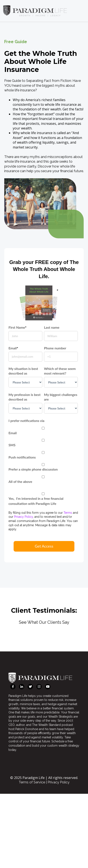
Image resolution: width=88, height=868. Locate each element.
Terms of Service (32, 782)
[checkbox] (43, 455)
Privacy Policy (23, 517)
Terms (68, 513)
